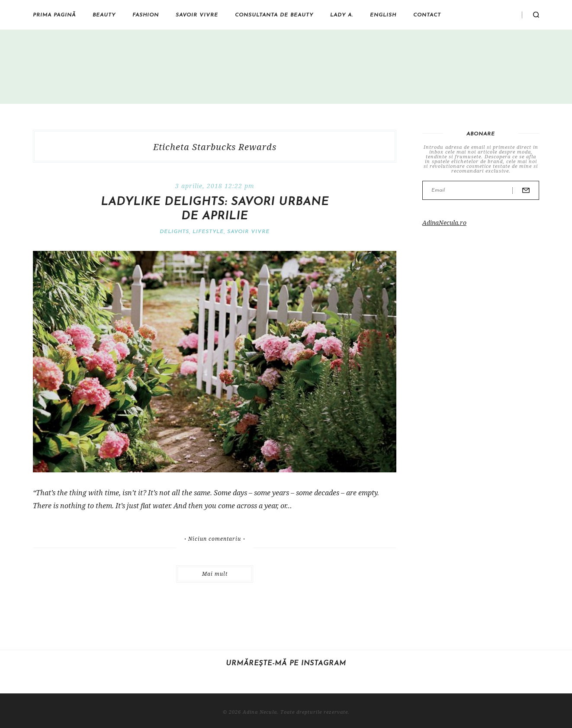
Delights (174, 232)
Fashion (146, 15)
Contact (427, 15)
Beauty (104, 15)
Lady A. (342, 15)
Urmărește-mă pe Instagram (286, 664)
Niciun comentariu (215, 539)
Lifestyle (208, 232)
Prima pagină (54, 15)
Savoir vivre (197, 15)
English (383, 15)
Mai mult (215, 574)
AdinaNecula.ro (444, 223)
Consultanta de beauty (274, 15)
